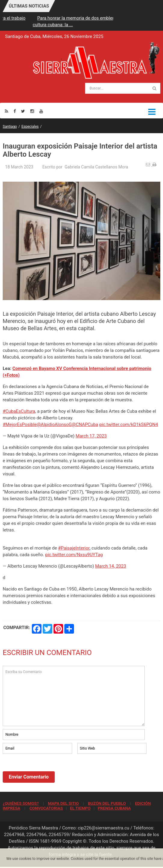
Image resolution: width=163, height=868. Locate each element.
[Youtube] (41, 111)
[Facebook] (15, 111)
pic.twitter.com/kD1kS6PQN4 (129, 425)
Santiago (10, 127)
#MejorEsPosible (20, 425)
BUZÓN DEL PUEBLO (107, 803)
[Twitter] (23, 111)
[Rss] (6, 111)
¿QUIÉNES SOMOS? (21, 803)
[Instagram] (32, 111)
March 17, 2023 (91, 436)
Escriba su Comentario (74, 696)
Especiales (30, 127)
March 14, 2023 (111, 566)
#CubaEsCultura (19, 411)
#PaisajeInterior (74, 548)
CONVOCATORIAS (46, 808)
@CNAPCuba (85, 425)
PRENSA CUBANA (114, 808)
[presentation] (48, 772)
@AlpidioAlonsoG (54, 425)
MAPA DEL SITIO (63, 803)
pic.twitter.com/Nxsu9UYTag (74, 555)
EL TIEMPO (80, 808)
